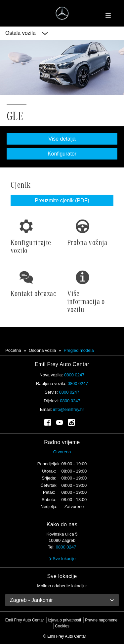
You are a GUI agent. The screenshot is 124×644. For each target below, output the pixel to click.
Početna (13, 350)
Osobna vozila (42, 350)
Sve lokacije (62, 559)
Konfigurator (62, 154)
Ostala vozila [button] (26, 33)
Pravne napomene (101, 620)
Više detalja (62, 139)
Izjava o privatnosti (64, 620)
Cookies (62, 626)
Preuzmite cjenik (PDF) (62, 200)
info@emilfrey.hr (68, 409)
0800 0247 (74, 375)
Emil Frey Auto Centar (25, 620)
